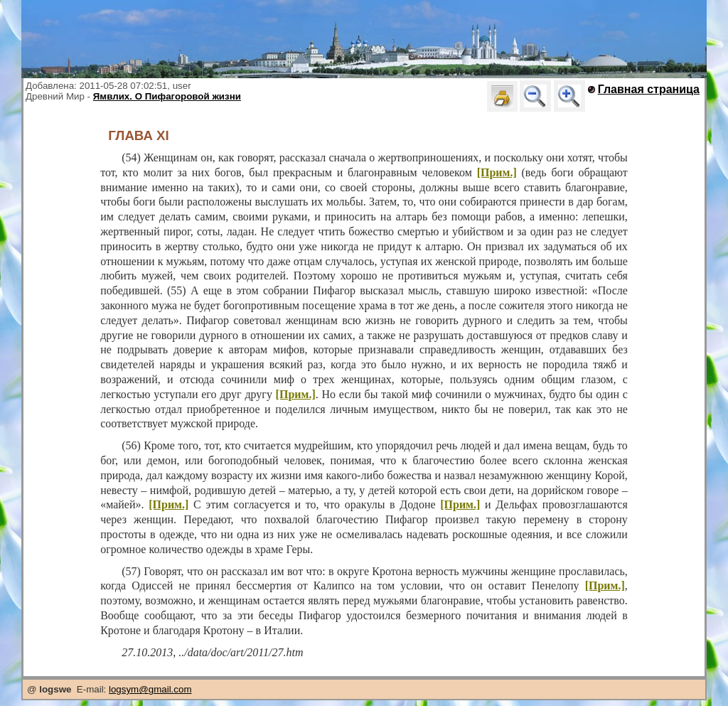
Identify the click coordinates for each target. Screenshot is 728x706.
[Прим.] (497, 172)
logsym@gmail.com (150, 689)
